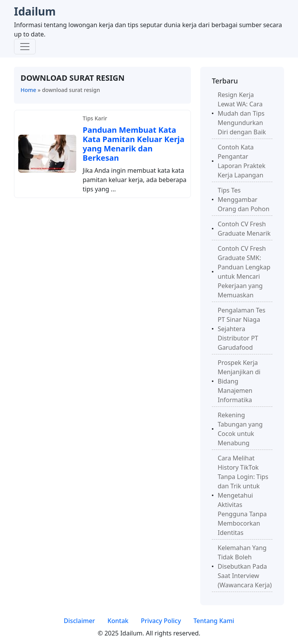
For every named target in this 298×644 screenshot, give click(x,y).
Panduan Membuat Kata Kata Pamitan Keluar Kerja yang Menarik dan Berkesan (133, 144)
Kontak (118, 621)
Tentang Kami (214, 621)
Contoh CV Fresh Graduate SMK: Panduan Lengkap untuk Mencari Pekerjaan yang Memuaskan (244, 272)
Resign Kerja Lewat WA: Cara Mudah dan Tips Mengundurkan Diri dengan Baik (242, 113)
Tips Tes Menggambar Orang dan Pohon (243, 200)
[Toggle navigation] (25, 47)
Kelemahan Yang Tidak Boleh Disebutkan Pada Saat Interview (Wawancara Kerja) (245, 566)
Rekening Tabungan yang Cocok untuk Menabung (240, 429)
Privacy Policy (161, 621)
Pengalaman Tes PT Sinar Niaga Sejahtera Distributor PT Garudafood (242, 329)
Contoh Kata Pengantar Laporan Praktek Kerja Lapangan (242, 161)
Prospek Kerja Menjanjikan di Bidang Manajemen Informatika (239, 381)
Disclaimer (79, 621)
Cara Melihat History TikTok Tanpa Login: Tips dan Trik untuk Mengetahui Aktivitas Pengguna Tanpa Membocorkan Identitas (243, 495)
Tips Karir (95, 118)
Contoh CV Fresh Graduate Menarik (244, 229)
